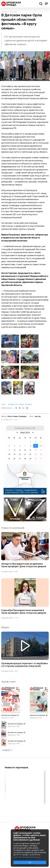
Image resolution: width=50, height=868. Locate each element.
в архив (7, 750)
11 (9, 450)
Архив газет (9, 682)
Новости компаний (13, 528)
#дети (22, 404)
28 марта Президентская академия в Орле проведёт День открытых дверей (24, 565)
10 (41, 446)
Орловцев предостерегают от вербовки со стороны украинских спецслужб (24, 665)
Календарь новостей (25, 428)
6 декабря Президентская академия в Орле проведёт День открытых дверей (24, 612)
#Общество (13, 404)
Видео (5, 627)
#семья (28, 404)
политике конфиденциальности (27, 857)
